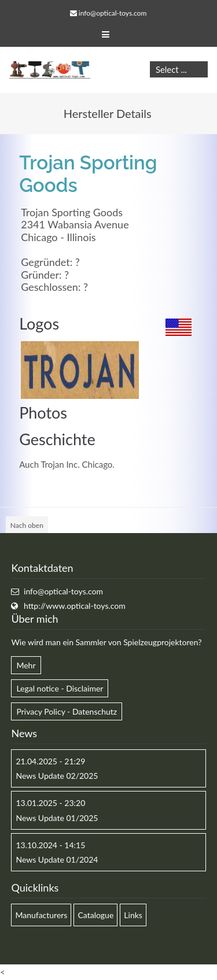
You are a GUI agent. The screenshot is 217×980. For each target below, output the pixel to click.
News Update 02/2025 (57, 776)
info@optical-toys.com (113, 13)
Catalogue (95, 915)
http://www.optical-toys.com (75, 606)
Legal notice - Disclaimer (60, 688)
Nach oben (27, 525)
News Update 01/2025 (57, 818)
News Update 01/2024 (57, 859)
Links (133, 915)
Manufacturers (41, 915)
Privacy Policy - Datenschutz (67, 711)
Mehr (26, 665)
